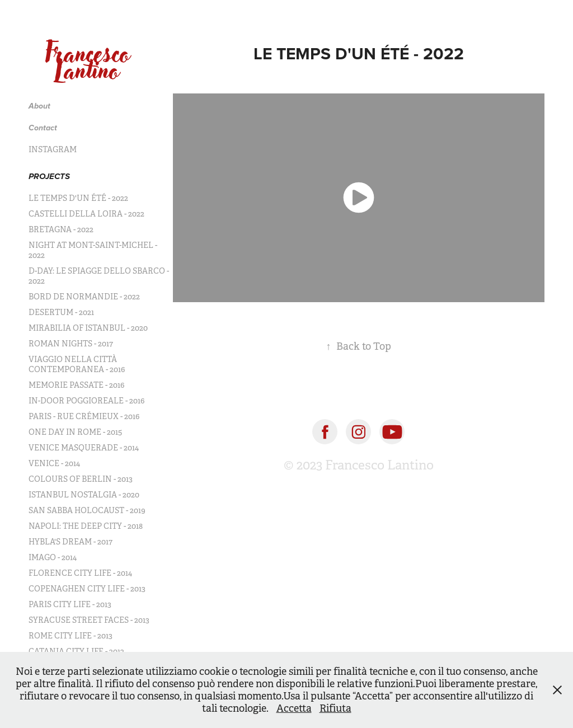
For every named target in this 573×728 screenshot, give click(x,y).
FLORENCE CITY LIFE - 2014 (80, 573)
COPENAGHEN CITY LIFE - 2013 (87, 589)
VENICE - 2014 (54, 463)
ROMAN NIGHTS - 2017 (71, 344)
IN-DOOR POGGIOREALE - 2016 (86, 401)
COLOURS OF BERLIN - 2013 (81, 479)
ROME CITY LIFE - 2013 (71, 636)
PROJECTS (49, 177)
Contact (43, 128)
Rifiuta (335, 708)
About (39, 106)
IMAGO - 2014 (53, 557)
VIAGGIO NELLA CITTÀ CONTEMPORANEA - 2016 (77, 364)
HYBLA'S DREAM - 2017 (71, 542)
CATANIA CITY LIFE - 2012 (76, 651)
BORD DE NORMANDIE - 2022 (84, 297)
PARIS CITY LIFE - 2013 (70, 604)
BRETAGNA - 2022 (61, 229)
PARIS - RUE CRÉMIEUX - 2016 (84, 416)
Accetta (294, 708)
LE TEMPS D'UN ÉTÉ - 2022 (78, 198)
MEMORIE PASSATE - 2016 (76, 385)
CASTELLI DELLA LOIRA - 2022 (86, 214)
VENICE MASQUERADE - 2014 (84, 448)
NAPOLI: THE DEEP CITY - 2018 (86, 526)
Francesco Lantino (91, 62)
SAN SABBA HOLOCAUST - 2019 (87, 510)
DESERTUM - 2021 (61, 312)
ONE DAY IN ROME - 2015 (75, 432)
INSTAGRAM (53, 149)
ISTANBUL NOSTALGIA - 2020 (84, 495)
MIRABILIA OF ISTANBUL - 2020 (88, 328)
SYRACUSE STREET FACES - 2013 (89, 620)
